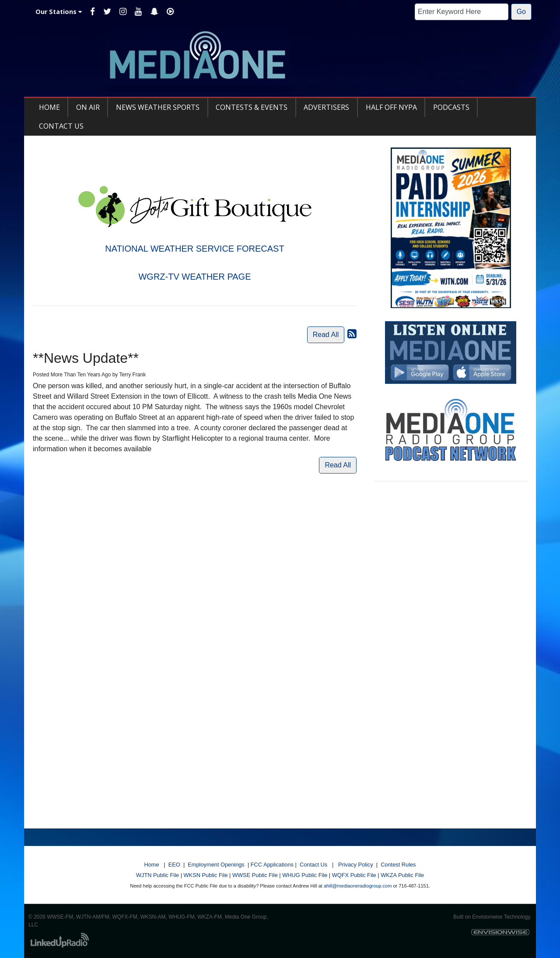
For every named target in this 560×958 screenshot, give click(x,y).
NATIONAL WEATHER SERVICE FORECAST (194, 249)
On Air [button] (88, 107)
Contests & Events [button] (252, 107)
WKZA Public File (402, 875)
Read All (326, 335)
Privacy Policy (356, 865)
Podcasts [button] (451, 107)
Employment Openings (216, 865)
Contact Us (313, 865)
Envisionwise (487, 917)
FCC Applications (272, 865)
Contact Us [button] (61, 126)
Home (151, 865)
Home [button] (49, 107)
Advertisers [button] (326, 107)
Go (521, 12)
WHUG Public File (305, 875)
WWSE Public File (255, 875)
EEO (174, 865)
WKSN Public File (206, 875)
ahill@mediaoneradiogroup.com (358, 886)
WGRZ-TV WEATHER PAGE (194, 277)
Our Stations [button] (59, 12)
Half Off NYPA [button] (391, 107)
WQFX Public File (354, 875)
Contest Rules (398, 865)
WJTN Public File (157, 875)
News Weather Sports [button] (158, 107)
